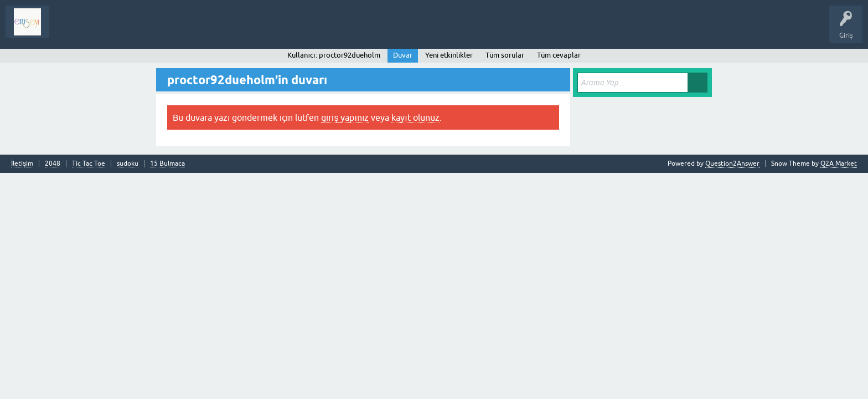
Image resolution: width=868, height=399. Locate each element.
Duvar (403, 55)
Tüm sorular (505, 55)
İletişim (22, 164)
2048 (53, 164)
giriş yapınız (345, 117)
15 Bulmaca (167, 164)
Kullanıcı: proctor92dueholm (334, 55)
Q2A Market (839, 163)
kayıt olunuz (415, 117)
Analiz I (130, 30)
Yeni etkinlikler (449, 55)
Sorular (69, 30)
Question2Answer (732, 163)
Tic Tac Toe (89, 164)
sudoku (128, 164)
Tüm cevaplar (559, 55)
